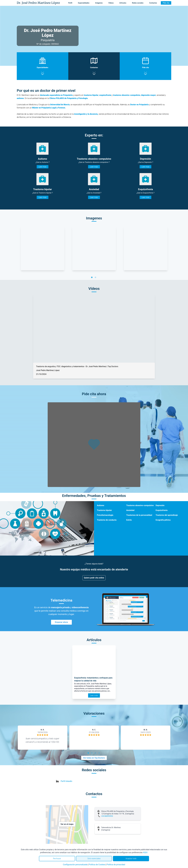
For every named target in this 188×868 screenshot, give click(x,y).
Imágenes (99, 3)
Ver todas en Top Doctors (94, 758)
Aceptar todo (131, 859)
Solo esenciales (94, 859)
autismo (20, 98)
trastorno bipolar (91, 95)
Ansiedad (130, 510)
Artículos (123, 3)
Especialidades (84, 3)
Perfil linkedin (66, 781)
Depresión (160, 505)
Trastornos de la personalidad (139, 515)
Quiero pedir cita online (94, 578)
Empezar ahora (61, 622)
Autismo (101, 505)
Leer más (43, 167)
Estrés (129, 520)
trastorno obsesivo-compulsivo (127, 95)
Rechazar (57, 859)
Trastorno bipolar (104, 510)
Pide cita (166, 3)
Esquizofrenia (162, 510)
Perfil (70, 3)
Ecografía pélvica (163, 520)
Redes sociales (138, 3)
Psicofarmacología (105, 515)
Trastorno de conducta (107, 520)
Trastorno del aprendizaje (167, 515)
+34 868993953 (107, 816)
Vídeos (111, 3)
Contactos (153, 3)
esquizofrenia (105, 95)
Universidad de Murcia (60, 105)
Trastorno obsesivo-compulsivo (140, 505)
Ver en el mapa (67, 824)
